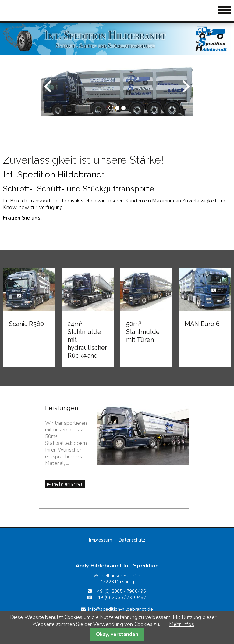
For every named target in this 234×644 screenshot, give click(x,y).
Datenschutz (132, 540)
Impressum (100, 540)
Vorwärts (175, 92)
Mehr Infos (182, 624)
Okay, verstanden (117, 634)
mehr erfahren (68, 484)
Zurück (56, 92)
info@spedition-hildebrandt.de (121, 609)
